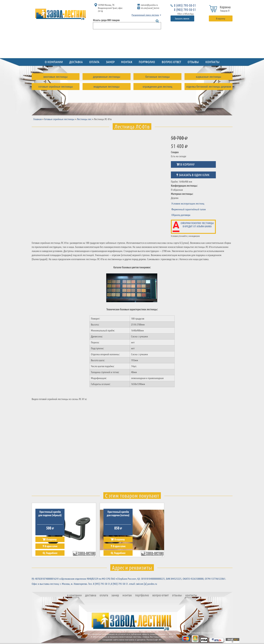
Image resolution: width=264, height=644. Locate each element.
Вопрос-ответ (171, 62)
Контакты (212, 62)
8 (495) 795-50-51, (102, 584)
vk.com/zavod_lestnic (150, 8)
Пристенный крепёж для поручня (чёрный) (50, 513)
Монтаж (127, 62)
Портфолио (147, 62)
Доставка (76, 62)
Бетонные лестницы (158, 77)
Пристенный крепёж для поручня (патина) (118, 513)
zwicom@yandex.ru (149, 5)
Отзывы (193, 62)
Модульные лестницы (106, 86)
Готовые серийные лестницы (56, 86)
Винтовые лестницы (55, 77)
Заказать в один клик (193, 175)
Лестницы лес (84, 119)
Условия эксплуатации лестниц (188, 203)
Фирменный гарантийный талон (189, 209)
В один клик (50, 546)
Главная (38, 119)
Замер (110, 62)
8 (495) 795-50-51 (185, 5)
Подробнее (50, 553)
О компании (54, 62)
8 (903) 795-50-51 (185, 10)
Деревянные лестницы (107, 77)
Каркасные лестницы (209, 77)
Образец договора (181, 215)
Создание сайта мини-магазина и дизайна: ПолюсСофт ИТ (132, 640)
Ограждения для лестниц (157, 86)
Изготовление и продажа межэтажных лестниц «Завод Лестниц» (126, 637)
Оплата (94, 62)
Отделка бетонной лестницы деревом (209, 86)
